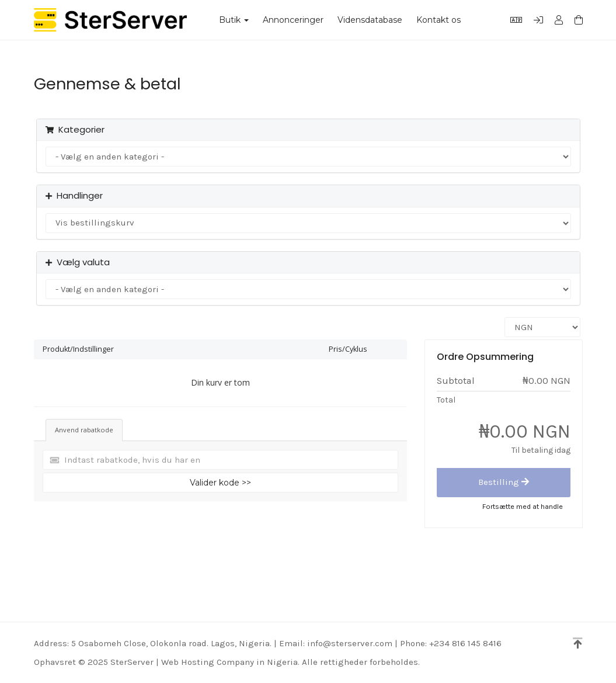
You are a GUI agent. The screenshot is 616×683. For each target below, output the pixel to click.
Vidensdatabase (370, 20)
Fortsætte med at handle (523, 506)
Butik (234, 20)
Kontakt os (438, 20)
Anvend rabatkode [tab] (84, 430)
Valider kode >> (220, 483)
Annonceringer (293, 20)
